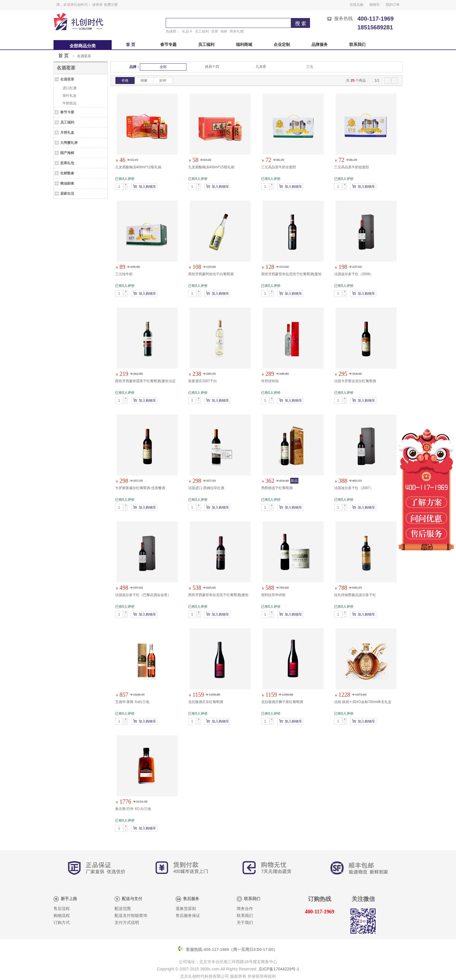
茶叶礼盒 (70, 96)
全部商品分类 (83, 46)
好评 (163, 81)
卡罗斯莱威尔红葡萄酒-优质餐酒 (140, 488)
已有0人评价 (198, 179)
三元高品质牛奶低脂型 (352, 167)
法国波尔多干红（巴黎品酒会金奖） (143, 595)
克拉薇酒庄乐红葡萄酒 (206, 702)
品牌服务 (320, 45)
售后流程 (62, 909)
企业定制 (282, 45)
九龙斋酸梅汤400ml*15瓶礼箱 (211, 167)
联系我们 (357, 45)
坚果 (215, 31)
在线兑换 (357, 5)
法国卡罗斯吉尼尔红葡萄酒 (355, 381)
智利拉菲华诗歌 (273, 595)
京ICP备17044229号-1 (279, 969)
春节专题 (168, 45)
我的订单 (393, 5)
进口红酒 (70, 88)
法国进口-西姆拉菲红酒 (206, 488)
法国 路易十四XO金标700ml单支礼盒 (363, 702)
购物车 (375, 5)
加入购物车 (147, 187)
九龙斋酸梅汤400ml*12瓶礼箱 (138, 167)
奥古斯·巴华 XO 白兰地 (133, 809)
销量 (144, 81)
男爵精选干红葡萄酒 (277, 488)
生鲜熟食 (67, 173)
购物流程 (62, 916)
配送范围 (123, 909)
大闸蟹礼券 (69, 143)
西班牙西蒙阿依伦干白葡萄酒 (211, 274)
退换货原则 (186, 909)
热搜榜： (173, 31)
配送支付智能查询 (131, 916)
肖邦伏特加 (270, 381)
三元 (310, 67)
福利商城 (244, 45)
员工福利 (202, 31)
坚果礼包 (67, 163)
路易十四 (212, 67)
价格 (125, 81)
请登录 (97, 5)
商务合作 (245, 909)
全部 (163, 67)
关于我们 (245, 923)
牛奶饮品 (70, 103)
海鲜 (224, 31)
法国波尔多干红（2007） (354, 488)
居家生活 (67, 194)
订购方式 (62, 923)
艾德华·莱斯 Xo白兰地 (132, 702)
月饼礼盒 (67, 133)
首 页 (131, 45)
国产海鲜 (67, 153)
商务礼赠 (237, 31)
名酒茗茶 (84, 56)
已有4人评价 (125, 179)
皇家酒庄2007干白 (203, 381)
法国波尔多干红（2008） (354, 274)
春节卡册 (67, 112)
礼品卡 (187, 31)
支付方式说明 (127, 923)
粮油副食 (67, 183)
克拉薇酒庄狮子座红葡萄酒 (282, 702)
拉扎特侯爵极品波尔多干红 (355, 595)
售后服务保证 (188, 916)
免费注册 (111, 5)
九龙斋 (261, 67)
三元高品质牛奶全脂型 (279, 167)
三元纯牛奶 (124, 274)
